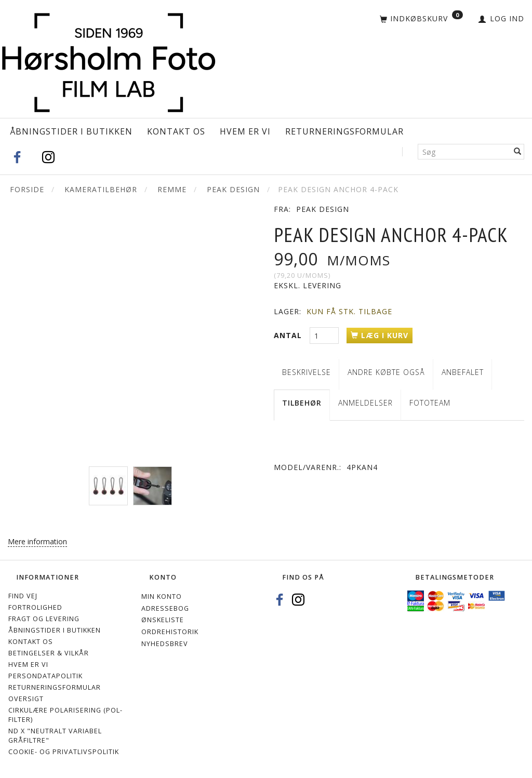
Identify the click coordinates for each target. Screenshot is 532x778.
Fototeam (430, 403)
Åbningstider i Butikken (71, 131)
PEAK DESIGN (323, 209)
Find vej (23, 596)
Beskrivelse (307, 372)
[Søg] (518, 152)
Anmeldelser (365, 403)
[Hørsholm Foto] (109, 60)
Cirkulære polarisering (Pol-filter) (65, 715)
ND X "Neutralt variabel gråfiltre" (55, 736)
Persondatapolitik (45, 676)
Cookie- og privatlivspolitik (64, 752)
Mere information (37, 541)
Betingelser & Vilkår (49, 653)
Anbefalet (463, 372)
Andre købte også (386, 372)
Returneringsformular (344, 131)
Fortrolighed (35, 607)
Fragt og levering (44, 619)
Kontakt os (176, 131)
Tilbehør (302, 403)
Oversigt (26, 699)
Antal (289, 335)
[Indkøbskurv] (421, 19)
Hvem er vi (245, 131)
